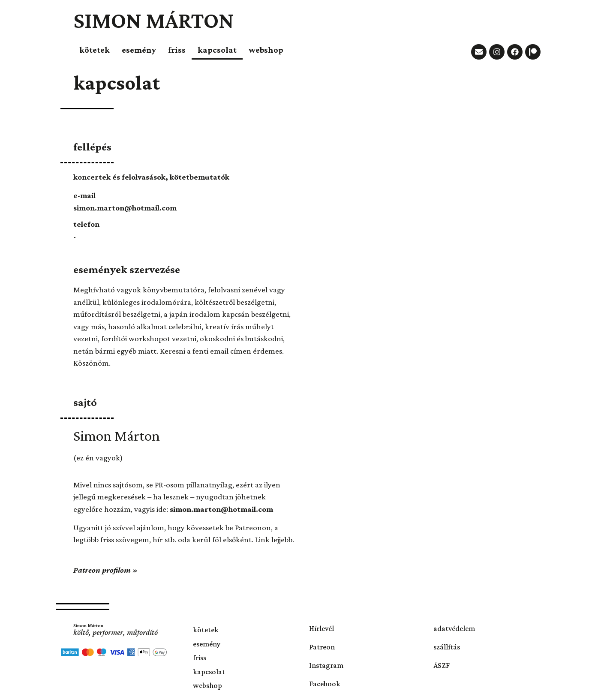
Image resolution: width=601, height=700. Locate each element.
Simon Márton (154, 20)
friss (177, 50)
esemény (139, 50)
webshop (266, 50)
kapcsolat (217, 50)
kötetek (95, 50)
